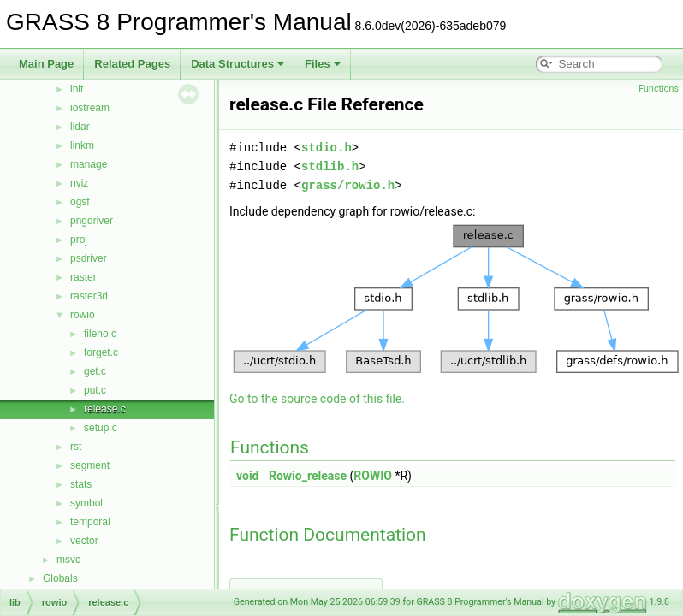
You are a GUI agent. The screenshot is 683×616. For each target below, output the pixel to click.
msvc (68, 560)
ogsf (80, 202)
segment (90, 465)
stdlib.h (330, 166)
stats (81, 484)
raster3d (89, 296)
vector (84, 541)
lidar (80, 127)
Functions (659, 89)
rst (76, 447)
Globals (60, 578)
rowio (83, 315)
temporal (90, 522)
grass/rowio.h (348, 185)
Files (323, 64)
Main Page (46, 64)
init (77, 89)
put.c (95, 390)
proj (79, 240)
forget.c (101, 352)
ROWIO (373, 476)
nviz (79, 183)
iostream (90, 108)
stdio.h (327, 148)
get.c (95, 371)
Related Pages (132, 64)
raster (83, 277)
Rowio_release (308, 476)
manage (89, 164)
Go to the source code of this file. (317, 399)
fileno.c (100, 334)
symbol (86, 503)
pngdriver (92, 221)
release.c (105, 409)
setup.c (101, 428)
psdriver (89, 258)
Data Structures (238, 64)
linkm (82, 145)
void (247, 476)
